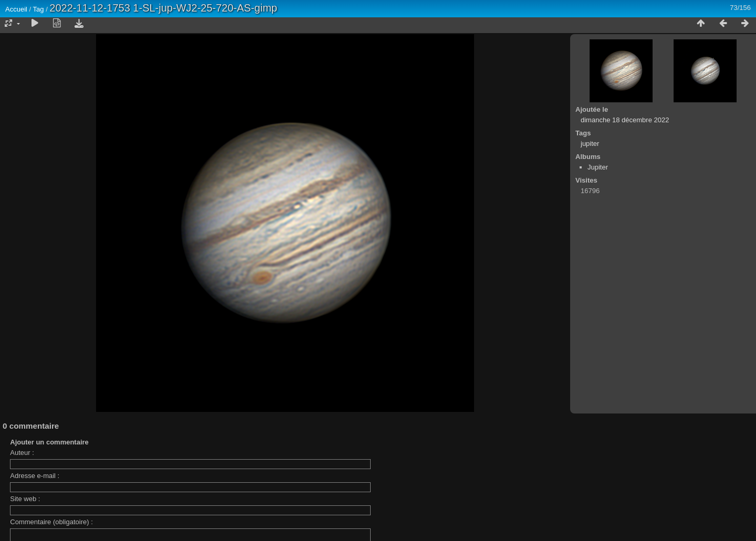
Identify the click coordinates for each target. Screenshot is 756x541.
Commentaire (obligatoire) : (51, 522)
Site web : (25, 499)
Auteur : (22, 453)
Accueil (16, 9)
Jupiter (598, 167)
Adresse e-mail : (35, 476)
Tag (39, 9)
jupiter (590, 144)
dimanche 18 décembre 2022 (625, 120)
